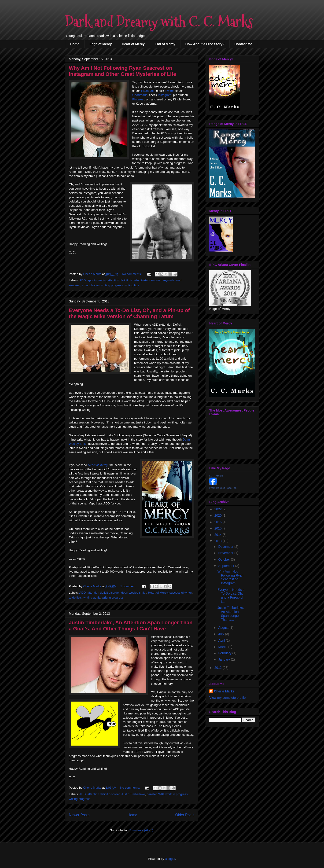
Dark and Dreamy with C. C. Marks (159, 22)
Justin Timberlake (133, 794)
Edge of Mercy (101, 44)
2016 (219, 522)
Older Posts (185, 815)
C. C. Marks (216, 476)
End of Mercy (165, 44)
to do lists (75, 598)
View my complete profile (227, 698)
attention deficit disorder (123, 280)
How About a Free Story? (205, 44)
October (225, 559)
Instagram (165, 95)
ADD (83, 280)
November (226, 553)
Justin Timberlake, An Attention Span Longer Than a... (231, 614)
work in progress (176, 794)
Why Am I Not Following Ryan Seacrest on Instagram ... (230, 577)
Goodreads (140, 95)
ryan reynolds (166, 280)
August (224, 628)
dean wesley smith (134, 593)
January (225, 659)
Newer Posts (79, 815)
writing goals (92, 598)
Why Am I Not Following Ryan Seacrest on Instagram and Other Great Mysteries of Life (122, 71)
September (227, 566)
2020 (219, 515)
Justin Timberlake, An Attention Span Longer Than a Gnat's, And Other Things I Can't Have (131, 626)
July (222, 634)
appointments (97, 280)
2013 (219, 541)
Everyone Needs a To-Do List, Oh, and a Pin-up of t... (231, 596)
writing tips (132, 285)
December (226, 547)
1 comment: (129, 586)
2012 (219, 668)
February (225, 653)
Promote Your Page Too (223, 488)
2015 (219, 528)
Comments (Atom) (141, 830)
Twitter (169, 91)
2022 (219, 509)
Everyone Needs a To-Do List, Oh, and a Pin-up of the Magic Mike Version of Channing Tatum (129, 313)
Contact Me (243, 44)
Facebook (148, 91)
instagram (148, 280)
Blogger (170, 859)
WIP (161, 794)
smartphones (91, 285)
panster (152, 794)
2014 (219, 535)
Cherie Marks (224, 691)
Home (75, 44)
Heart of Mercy (133, 44)
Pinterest (138, 99)
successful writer (181, 593)
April (222, 640)
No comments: (132, 274)
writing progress (112, 285)
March (223, 647)
